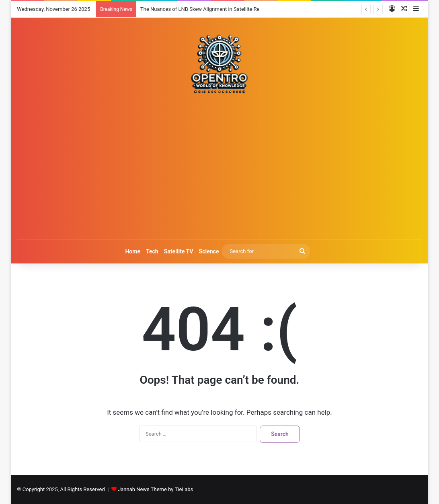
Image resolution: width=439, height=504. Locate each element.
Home (132, 251)
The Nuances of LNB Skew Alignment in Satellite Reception (209, 9)
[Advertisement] (219, 167)
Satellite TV (179, 251)
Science (209, 251)
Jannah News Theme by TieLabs (155, 489)
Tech (152, 251)
